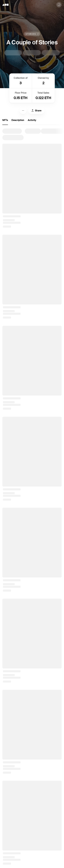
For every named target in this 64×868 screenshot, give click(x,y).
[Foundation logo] (5, 5)
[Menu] (23, 111)
